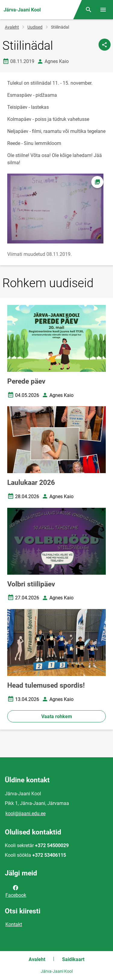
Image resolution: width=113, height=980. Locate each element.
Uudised (35, 27)
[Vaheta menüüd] (103, 10)
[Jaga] (105, 45)
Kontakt (14, 924)
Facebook (16, 891)
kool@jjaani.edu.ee (25, 814)
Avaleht (12, 27)
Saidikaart (73, 959)
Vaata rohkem (57, 716)
